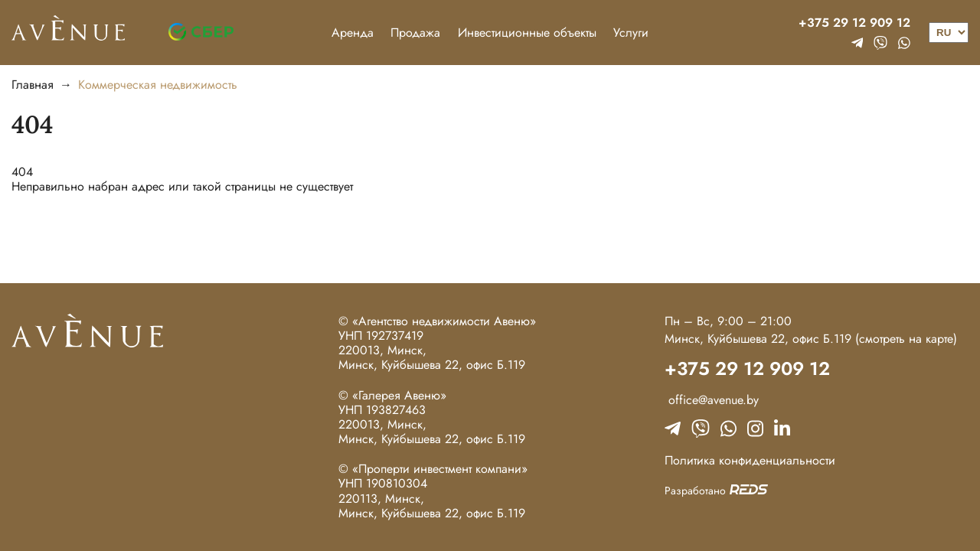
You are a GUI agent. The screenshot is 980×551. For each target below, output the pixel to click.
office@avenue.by (712, 400)
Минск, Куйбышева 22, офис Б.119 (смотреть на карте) (811, 339)
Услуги (631, 33)
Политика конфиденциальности (750, 460)
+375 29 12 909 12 (854, 23)
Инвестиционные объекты (527, 33)
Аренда (353, 33)
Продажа (415, 33)
